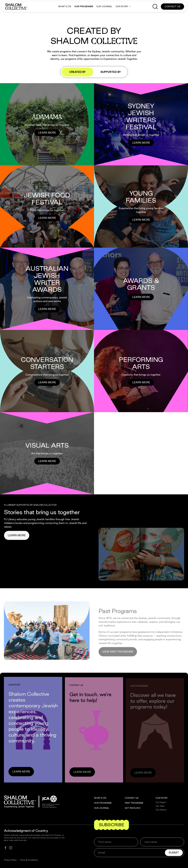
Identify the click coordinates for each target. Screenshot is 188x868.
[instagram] (11, 848)
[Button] (47, 133)
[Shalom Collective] (16, 7)
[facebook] (5, 848)
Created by (77, 72)
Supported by (111, 72)
